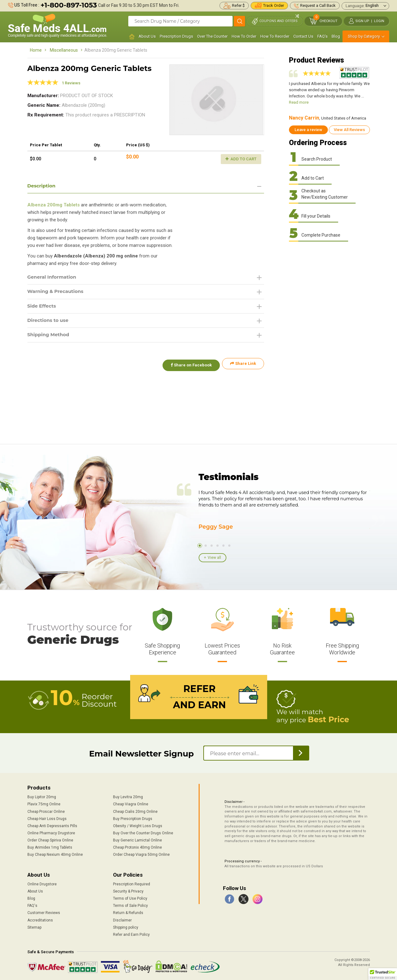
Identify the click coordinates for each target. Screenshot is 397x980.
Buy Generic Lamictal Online (137, 839)
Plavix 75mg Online (44, 803)
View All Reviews (349, 130)
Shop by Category (364, 36)
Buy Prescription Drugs (133, 818)
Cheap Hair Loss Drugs (47, 818)
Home (36, 50)
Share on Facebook (189, 366)
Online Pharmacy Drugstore (51, 832)
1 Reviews (71, 83)
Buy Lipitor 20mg (42, 796)
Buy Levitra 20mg (128, 796)
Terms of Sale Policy (130, 905)
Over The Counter (212, 36)
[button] (383, 974)
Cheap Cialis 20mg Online (135, 810)
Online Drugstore (42, 883)
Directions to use (50, 322)
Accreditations (40, 919)
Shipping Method (50, 337)
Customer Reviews (44, 912)
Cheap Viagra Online (131, 803)
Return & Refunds (128, 912)
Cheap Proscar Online (46, 810)
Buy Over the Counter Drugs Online (143, 832)
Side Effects (43, 307)
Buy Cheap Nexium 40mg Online (55, 854)
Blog (336, 36)
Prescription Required (132, 883)
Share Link (243, 366)
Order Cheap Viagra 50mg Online (141, 854)
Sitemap (34, 926)
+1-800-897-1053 (69, 5)
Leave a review (308, 130)
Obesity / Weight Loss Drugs (138, 825)
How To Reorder (275, 36)
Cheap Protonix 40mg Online (137, 846)
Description (43, 186)
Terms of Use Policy (130, 898)
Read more (299, 102)
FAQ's (322, 36)
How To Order (244, 36)
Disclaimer (122, 919)
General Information (54, 278)
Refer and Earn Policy (131, 934)
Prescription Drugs (176, 36)
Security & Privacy (128, 890)
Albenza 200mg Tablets (54, 205)
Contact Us (303, 36)
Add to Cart (241, 159)
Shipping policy (126, 926)
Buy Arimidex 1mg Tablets (50, 846)
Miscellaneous (64, 50)
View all (214, 558)
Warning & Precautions (58, 293)
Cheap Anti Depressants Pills (52, 825)
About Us (147, 36)
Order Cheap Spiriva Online (50, 839)
